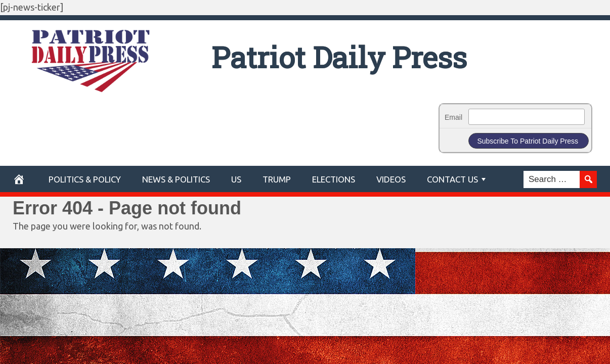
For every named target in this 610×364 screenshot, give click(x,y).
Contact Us (452, 179)
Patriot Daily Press (339, 57)
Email (453, 117)
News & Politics (176, 179)
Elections (334, 179)
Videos (391, 179)
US (236, 179)
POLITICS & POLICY (85, 179)
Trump (277, 179)
